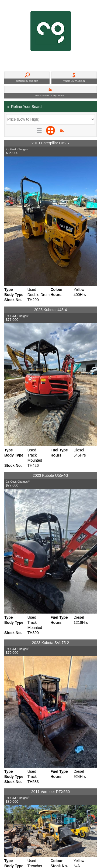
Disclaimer (14, 768)
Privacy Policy (17, 762)
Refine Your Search (25, 107)
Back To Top (82, 738)
